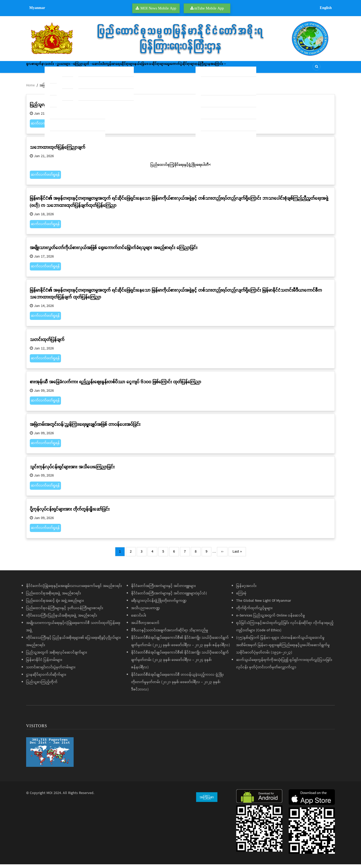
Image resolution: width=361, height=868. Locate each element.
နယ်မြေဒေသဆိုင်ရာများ (199, 69)
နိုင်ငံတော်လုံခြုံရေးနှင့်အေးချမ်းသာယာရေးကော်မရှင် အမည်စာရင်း (74, 590)
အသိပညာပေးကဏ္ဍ (146, 612)
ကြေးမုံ (241, 597)
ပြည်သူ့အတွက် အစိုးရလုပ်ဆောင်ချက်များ (57, 656)
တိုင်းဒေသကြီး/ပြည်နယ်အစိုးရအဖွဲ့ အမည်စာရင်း (62, 619)
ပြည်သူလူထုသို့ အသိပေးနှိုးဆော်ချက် (60, 108)
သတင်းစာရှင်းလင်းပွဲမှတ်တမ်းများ (51, 671)
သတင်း (61, 69)
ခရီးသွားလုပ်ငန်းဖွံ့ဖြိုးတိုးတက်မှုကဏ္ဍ (159, 604)
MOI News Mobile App (158, 8)
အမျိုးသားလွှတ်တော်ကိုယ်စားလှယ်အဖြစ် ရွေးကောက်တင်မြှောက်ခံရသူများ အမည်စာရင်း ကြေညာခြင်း (114, 251)
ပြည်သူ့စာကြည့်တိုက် (42, 686)
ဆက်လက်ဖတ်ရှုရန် (45, 127)
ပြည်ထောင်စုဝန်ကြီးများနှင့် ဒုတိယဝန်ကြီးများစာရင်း (65, 612)
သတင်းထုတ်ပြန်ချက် (47, 343)
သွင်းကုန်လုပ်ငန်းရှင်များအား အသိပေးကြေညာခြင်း (72, 470)
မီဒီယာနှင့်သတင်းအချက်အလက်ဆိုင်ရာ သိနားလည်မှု (170, 634)
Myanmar (37, 8)
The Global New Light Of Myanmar (264, 604)
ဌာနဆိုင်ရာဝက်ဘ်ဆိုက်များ (46, 678)
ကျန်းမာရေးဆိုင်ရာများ (161, 69)
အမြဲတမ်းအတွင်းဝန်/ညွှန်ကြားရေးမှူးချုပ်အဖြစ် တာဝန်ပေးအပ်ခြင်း (85, 428)
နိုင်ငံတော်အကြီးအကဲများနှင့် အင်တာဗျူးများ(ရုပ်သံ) (169, 597)
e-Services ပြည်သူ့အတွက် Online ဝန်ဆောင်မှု (271, 619)
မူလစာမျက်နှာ (39, 69)
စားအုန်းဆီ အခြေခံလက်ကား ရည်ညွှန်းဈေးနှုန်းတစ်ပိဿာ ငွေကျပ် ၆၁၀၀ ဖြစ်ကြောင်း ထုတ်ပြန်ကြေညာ (115, 385)
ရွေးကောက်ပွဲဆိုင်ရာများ (239, 69)
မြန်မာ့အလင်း (246, 590)
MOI (49, 797)
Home (30, 89)
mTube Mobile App (209, 8)
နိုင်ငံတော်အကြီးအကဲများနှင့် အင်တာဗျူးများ (163, 590)
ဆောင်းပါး (133, 69)
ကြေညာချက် (109, 69)
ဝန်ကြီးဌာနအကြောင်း (278, 69)
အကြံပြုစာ (207, 801)
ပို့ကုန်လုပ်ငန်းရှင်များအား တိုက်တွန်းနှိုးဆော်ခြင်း (70, 513)
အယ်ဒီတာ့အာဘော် (145, 627)
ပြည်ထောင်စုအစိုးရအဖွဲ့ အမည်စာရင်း (54, 597)
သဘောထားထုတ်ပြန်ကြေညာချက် (58, 151)
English (326, 8)
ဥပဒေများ (83, 69)
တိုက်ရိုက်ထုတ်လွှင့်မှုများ (254, 612)
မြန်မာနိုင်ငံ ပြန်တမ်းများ (44, 664)
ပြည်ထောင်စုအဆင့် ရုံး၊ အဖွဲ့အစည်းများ (55, 604)
